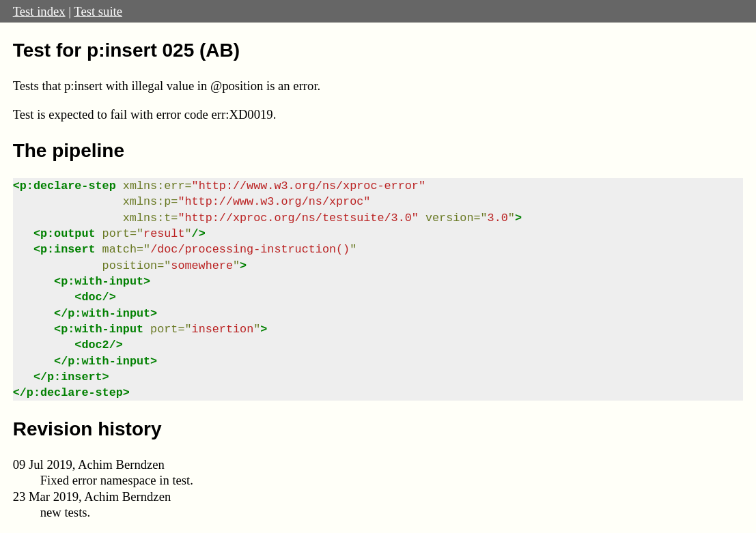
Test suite (98, 11)
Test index (39, 11)
